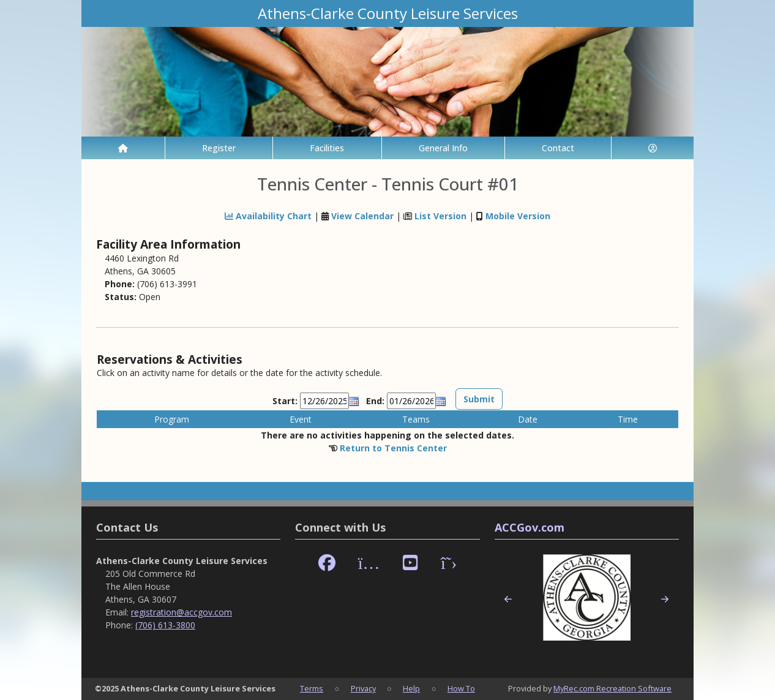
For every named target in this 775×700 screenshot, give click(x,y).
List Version (440, 216)
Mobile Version (518, 216)
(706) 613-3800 (165, 625)
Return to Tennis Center (393, 448)
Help (411, 688)
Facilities (327, 148)
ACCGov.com (530, 527)
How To (461, 688)
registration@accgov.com (182, 612)
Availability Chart (268, 216)
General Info (443, 148)
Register (219, 148)
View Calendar (362, 216)
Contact (558, 148)
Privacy (363, 688)
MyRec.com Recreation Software (612, 688)
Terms (312, 688)
